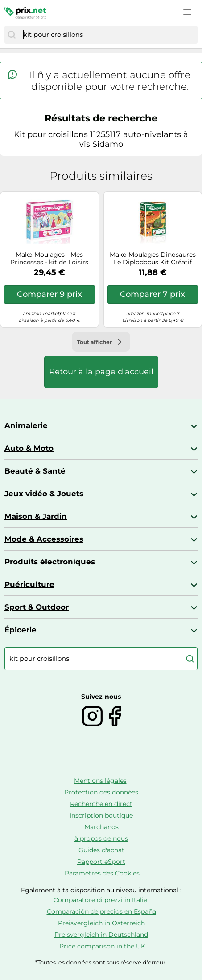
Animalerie (26, 425)
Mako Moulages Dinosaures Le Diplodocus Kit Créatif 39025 (153, 259)
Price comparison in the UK (102, 946)
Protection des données (101, 792)
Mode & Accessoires (44, 539)
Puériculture (29, 584)
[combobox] (108, 35)
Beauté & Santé (35, 471)
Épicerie (21, 630)
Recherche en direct (101, 804)
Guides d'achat (101, 850)
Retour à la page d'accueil (101, 372)
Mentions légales (100, 781)
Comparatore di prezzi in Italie (100, 900)
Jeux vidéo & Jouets (44, 494)
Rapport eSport (101, 862)
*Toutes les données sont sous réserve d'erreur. (101, 962)
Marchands (101, 827)
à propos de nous (101, 838)
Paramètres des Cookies (102, 873)
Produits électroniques (50, 562)
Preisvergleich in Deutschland (101, 935)
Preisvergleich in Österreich (101, 923)
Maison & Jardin (36, 516)
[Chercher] (12, 35)
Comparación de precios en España (101, 911)
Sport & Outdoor (37, 607)
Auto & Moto (29, 448)
